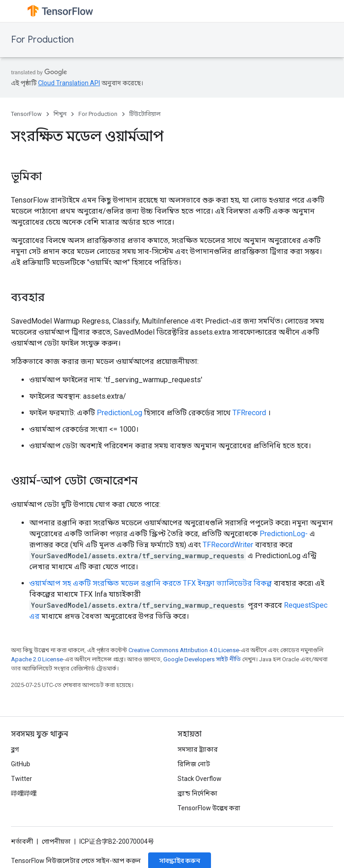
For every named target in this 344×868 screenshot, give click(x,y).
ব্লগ (15, 749)
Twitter (22, 779)
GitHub (21, 764)
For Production (42, 40)
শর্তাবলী (22, 841)
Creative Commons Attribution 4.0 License (184, 650)
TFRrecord (249, 413)
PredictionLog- (284, 534)
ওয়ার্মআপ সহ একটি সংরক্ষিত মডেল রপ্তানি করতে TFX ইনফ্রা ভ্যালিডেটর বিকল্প (151, 583)
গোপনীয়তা (56, 841)
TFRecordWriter (228, 545)
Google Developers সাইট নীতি (202, 659)
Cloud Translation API (69, 83)
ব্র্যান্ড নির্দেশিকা (197, 793)
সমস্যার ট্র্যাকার (198, 749)
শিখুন (60, 114)
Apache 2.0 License (37, 659)
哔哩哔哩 (24, 793)
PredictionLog (119, 413)
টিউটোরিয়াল (145, 114)
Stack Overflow (200, 779)
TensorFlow (26, 114)
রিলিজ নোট (194, 764)
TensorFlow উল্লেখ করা (209, 808)
